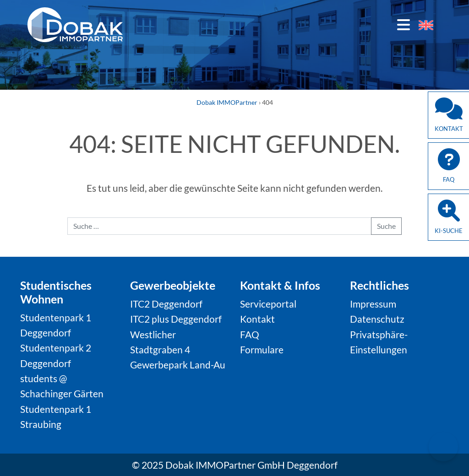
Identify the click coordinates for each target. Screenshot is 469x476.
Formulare (262, 349)
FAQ (250, 334)
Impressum (373, 304)
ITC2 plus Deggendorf (176, 319)
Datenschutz (377, 319)
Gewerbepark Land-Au (178, 365)
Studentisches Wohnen (56, 292)
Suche (386, 226)
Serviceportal (268, 304)
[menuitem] (426, 25)
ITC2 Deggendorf (166, 304)
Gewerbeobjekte (173, 285)
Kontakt (257, 319)
